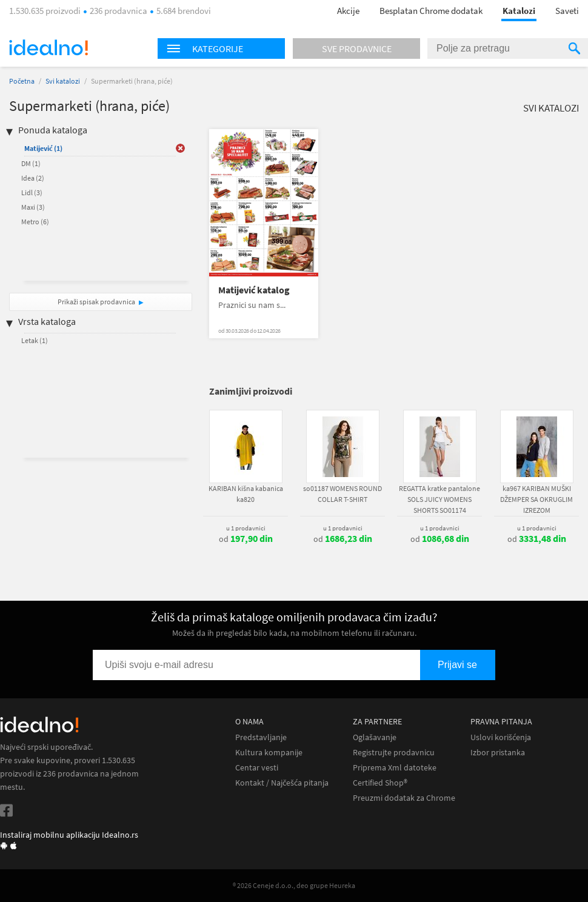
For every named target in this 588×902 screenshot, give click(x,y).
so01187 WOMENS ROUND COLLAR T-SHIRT (342, 494)
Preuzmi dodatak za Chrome (404, 798)
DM (31, 163)
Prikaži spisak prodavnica (96, 302)
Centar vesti (257, 768)
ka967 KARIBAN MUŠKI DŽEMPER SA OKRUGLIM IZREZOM (536, 499)
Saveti (567, 11)
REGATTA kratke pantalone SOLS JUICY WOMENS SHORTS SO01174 (439, 499)
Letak (35, 340)
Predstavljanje (261, 737)
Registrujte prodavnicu (394, 753)
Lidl (32, 192)
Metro (35, 222)
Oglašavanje (375, 737)
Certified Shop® (380, 783)
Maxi (33, 207)
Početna (22, 81)
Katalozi (519, 11)
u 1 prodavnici (246, 528)
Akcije (348, 11)
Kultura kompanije (269, 753)
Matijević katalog (254, 290)
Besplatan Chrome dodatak (431, 11)
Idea (33, 178)
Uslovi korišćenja (501, 737)
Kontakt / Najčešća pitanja (282, 783)
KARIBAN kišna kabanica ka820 (246, 494)
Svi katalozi (63, 81)
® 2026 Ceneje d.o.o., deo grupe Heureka (294, 885)
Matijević (43, 148)
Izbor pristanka (498, 753)
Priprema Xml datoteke (395, 768)
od (246, 539)
